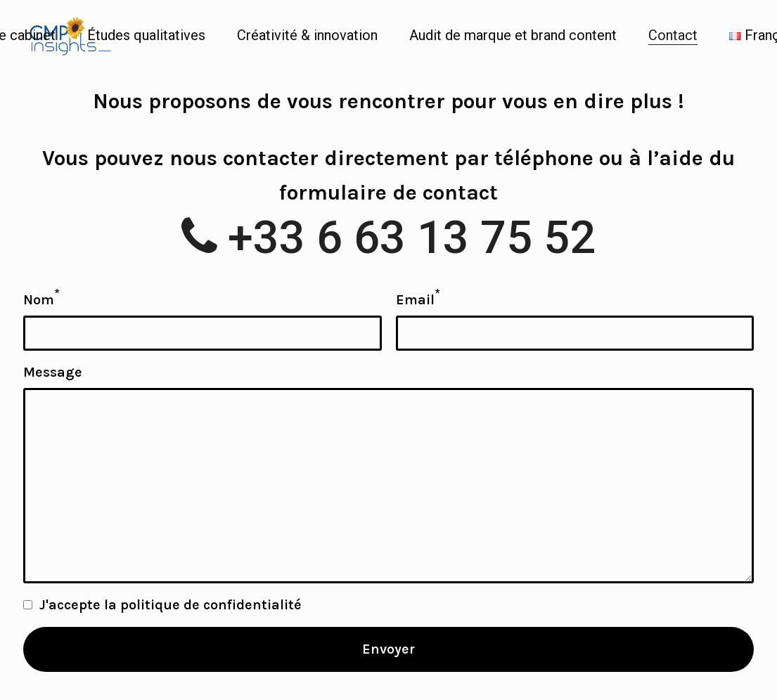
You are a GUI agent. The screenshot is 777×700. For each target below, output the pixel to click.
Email (418, 298)
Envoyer (389, 649)
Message (53, 372)
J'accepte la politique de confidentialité (171, 605)
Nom (41, 298)
